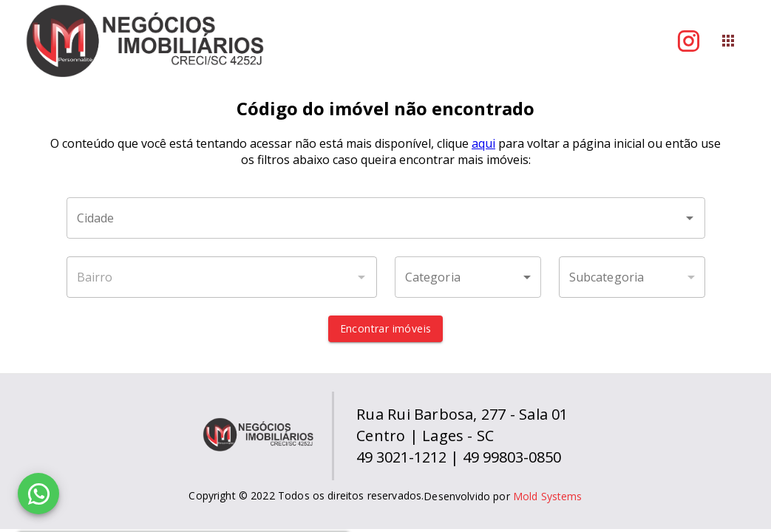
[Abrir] (690, 218)
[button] (468, 277)
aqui (483, 143)
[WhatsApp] (38, 494)
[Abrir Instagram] (689, 41)
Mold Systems (548, 496)
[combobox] (386, 218)
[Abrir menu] (728, 41)
